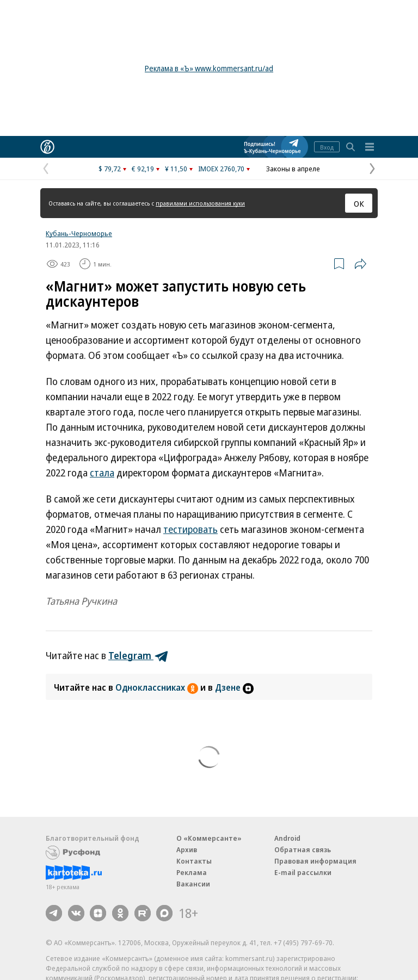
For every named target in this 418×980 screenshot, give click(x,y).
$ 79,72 (110, 169)
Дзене (234, 687)
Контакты (194, 861)
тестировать (190, 529)
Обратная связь (303, 849)
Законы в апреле (293, 169)
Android (287, 838)
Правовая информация (315, 861)
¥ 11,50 (176, 169)
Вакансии (193, 884)
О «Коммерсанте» (209, 838)
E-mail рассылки (303, 872)
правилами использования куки (200, 203)
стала (102, 473)
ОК (359, 203)
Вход (327, 147)
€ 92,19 (143, 169)
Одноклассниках (158, 687)
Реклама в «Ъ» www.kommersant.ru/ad (209, 68)
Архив (187, 849)
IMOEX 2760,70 (221, 169)
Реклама (192, 872)
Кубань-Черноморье (79, 233)
